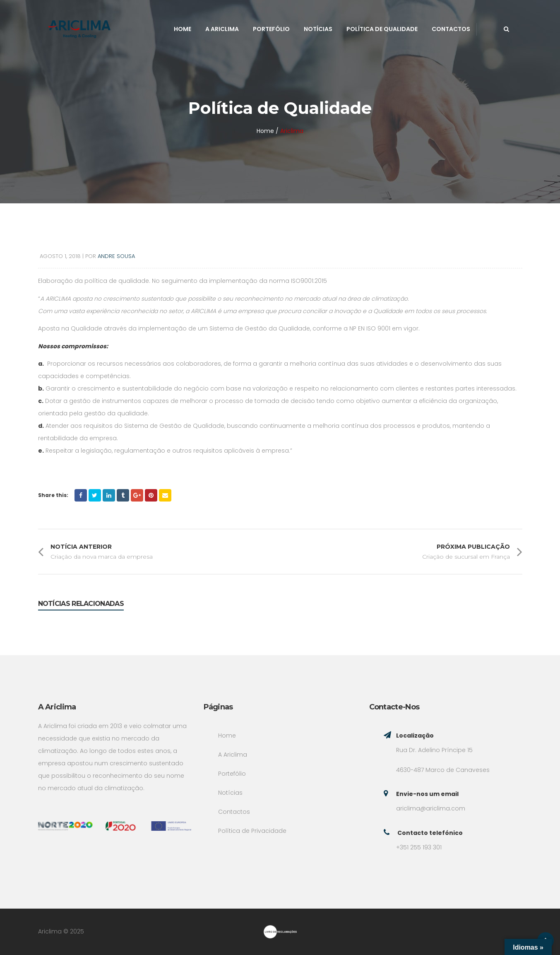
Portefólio (271, 29)
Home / (268, 131)
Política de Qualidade (382, 29)
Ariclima (292, 131)
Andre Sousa (116, 256)
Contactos (451, 29)
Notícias (318, 29)
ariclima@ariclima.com (431, 808)
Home (183, 29)
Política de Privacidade (252, 831)
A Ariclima (222, 29)
